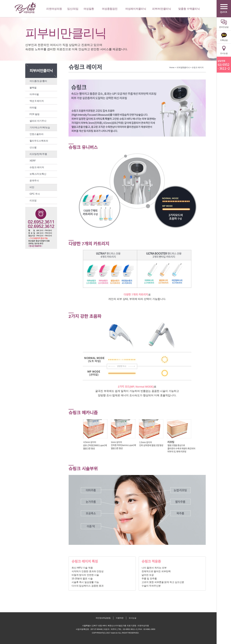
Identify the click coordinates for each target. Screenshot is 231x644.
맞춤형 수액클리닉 (189, 9)
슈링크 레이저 (37, 167)
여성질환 (89, 9)
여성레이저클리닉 (136, 9)
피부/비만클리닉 (162, 9)
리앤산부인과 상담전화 (224, 65)
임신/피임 (73, 9)
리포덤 (33, 201)
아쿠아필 (34, 94)
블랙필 (33, 88)
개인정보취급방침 (103, 618)
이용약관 (120, 618)
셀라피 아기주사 (38, 121)
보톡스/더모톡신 (38, 174)
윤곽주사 (34, 181)
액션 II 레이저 (37, 101)
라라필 (33, 108)
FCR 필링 (35, 114)
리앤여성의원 (25, 8)
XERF (33, 161)
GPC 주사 (35, 194)
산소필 (33, 147)
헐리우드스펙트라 (39, 141)
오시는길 (133, 618)
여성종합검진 (110, 9)
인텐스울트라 (37, 134)
